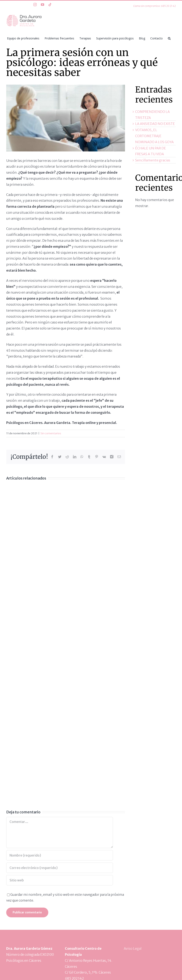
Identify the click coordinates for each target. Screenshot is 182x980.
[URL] (60, 880)
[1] (66, 118)
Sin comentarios (51, 433)
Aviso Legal (133, 948)
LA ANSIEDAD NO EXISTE (155, 124)
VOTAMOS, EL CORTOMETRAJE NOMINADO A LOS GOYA (154, 136)
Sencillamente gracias (153, 160)
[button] (169, 38)
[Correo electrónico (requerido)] (60, 868)
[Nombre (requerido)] (60, 855)
